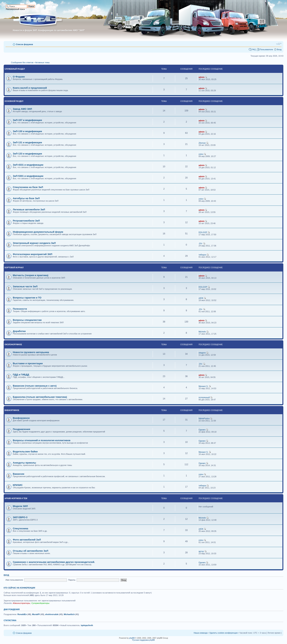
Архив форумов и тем (16, 498)
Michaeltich (69, 614)
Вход (279, 49)
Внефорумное (12, 410)
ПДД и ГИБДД (21, 375)
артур (201, 551)
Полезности (20, 309)
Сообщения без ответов (22, 62)
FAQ (254, 49)
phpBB (132, 638)
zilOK (201, 298)
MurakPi (36, 614)
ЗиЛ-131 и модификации (27, 142)
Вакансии (18, 474)
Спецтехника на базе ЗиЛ (28, 187)
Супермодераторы (40, 603)
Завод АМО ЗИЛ (22, 109)
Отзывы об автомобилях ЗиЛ (30, 551)
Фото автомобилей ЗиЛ (27, 540)
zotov (201, 154)
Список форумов (24, 44)
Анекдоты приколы (24, 463)
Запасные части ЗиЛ (25, 286)
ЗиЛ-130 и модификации (27, 131)
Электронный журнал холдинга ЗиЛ (34, 243)
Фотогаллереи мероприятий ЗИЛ (33, 254)
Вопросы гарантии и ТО (27, 298)
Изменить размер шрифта (279, 44)
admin (202, 77)
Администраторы (21, 603)
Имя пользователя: (14, 580)
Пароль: (72, 580)
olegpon (202, 353)
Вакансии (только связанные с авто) (35, 386)
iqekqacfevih (87, 625)
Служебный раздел (15, 69)
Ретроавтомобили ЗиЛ (26, 221)
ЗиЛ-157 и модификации (27, 120)
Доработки (19, 331)
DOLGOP (203, 232)
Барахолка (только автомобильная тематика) (40, 397)
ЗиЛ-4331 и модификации (28, 165)
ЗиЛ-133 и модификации (27, 154)
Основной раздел (14, 101)
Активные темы (42, 62)
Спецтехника (20, 528)
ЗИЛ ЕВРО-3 (20, 517)
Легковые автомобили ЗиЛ (29, 210)
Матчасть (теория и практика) (31, 275)
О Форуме (19, 77)
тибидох (202, 255)
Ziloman (202, 143)
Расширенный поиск (15, 9)
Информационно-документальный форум (38, 232)
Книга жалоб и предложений (30, 88)
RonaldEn (22, 614)
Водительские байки (25, 452)
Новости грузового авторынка (31, 352)
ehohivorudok (52, 614)
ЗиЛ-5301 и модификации (28, 176)
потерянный (204, 397)
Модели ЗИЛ (20, 506)
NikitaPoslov (204, 418)
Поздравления (22, 429)
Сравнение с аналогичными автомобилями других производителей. (54, 562)
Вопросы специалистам (27, 320)
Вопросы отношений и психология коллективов (42, 440)
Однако (202, 430)
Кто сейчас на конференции (19, 588)
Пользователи (266, 49)
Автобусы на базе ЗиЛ (26, 198)
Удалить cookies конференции (224, 633)
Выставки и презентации (28, 363)
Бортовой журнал (14, 268)
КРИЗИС (18, 485)
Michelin (202, 332)
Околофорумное (13, 345)
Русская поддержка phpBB (143, 640)
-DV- (201, 243)
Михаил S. (203, 386)
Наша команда (201, 633)
